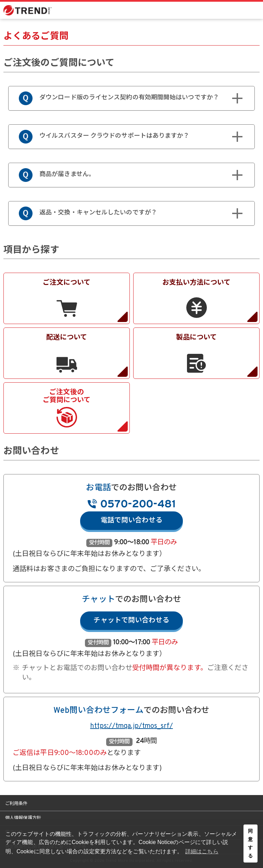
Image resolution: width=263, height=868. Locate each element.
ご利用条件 (16, 804)
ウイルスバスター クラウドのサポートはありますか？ (120, 137)
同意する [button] (250, 843)
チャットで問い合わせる (131, 621)
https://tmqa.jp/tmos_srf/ (131, 726)
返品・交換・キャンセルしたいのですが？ (120, 213)
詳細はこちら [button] (202, 851)
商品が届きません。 (120, 175)
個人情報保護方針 (23, 818)
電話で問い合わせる (132, 521)
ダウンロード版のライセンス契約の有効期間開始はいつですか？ (120, 98)
